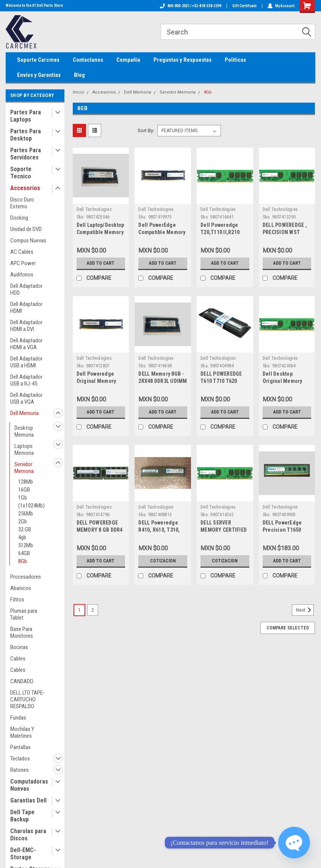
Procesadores (26, 577)
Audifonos (22, 275)
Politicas (235, 60)
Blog (79, 75)
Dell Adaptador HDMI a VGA (26, 344)
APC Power (23, 263)
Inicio (78, 92)
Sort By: (146, 130)
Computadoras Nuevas (29, 785)
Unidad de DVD (26, 229)
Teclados (20, 759)
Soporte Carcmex (38, 60)
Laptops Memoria (24, 450)
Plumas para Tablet (24, 614)
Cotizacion (163, 561)
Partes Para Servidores (26, 154)
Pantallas (20, 747)
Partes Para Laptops (26, 116)
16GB (24, 490)
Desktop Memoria (24, 431)
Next (305, 610)
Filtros (17, 599)
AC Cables (22, 252)
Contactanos (88, 60)
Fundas (18, 718)
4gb (22, 537)
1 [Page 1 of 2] (79, 610)
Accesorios (25, 188)
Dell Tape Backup (22, 816)
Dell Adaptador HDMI (26, 308)
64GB (24, 553)
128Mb (26, 482)
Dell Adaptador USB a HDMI (26, 362)
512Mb (26, 545)
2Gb (23, 521)
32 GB (25, 529)
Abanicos (21, 588)
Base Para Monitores (22, 632)
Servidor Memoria (24, 468)
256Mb (26, 514)
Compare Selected (288, 628)
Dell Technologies (94, 209)
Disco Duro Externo (22, 203)
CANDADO (22, 681)
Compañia (128, 60)
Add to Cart (101, 263)
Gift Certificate (244, 6)
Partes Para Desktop (26, 135)
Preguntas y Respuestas (182, 60)
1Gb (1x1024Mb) (31, 502)
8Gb (23, 561)
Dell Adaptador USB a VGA (26, 398)
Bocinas (19, 647)
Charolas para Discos (28, 835)
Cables (18, 659)
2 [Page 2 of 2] (93, 610)
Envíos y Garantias (39, 75)
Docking (19, 218)
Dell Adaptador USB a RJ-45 (26, 380)
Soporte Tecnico (21, 173)
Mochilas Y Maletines (22, 732)
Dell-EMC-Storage (23, 854)
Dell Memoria (24, 413)
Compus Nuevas (28, 240)
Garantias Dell (28, 800)
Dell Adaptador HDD (26, 289)
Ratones (20, 770)
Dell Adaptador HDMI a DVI (26, 326)
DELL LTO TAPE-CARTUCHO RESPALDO (27, 699)
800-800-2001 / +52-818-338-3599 (191, 6)
